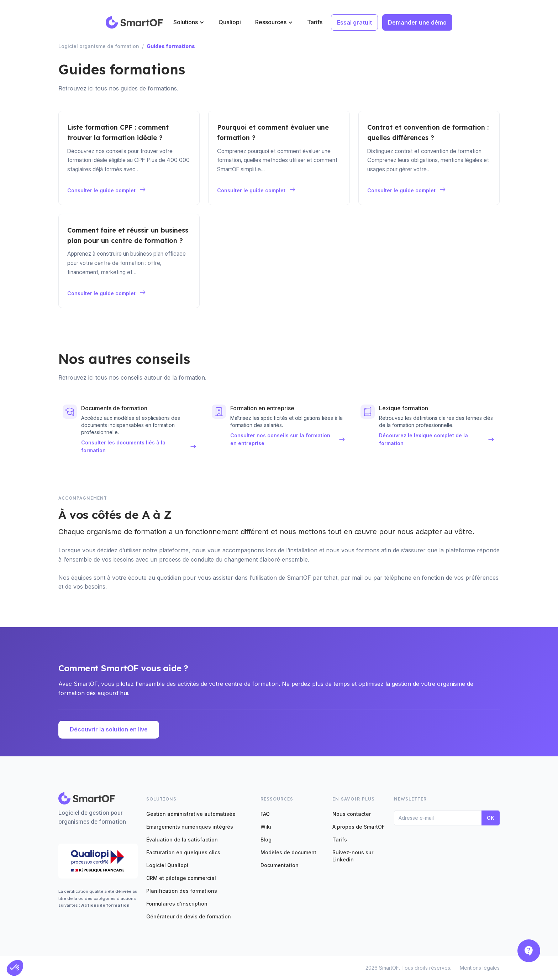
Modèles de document (288, 852)
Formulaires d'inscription (177, 904)
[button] (189, 22)
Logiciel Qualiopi (167, 865)
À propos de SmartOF (359, 827)
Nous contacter (352, 814)
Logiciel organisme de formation (99, 46)
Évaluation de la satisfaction (182, 840)
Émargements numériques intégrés (190, 827)
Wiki (266, 827)
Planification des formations (182, 891)
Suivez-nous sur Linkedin (353, 856)
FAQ (265, 814)
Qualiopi (230, 22)
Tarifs (315, 22)
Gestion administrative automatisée (191, 814)
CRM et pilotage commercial (181, 878)
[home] (135, 22)
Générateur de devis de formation (189, 916)
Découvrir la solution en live (109, 729)
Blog (266, 840)
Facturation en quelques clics (183, 852)
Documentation (280, 865)
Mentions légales (480, 968)
